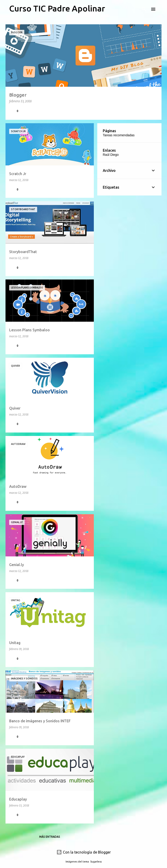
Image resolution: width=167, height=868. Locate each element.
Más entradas (50, 837)
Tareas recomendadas (119, 135)
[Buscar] (144, 9)
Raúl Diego (111, 155)
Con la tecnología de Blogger (84, 852)
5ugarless (96, 862)
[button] (155, 111)
